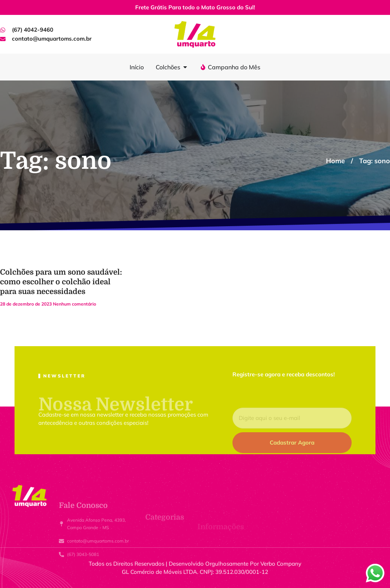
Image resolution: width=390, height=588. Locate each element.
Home (335, 161)
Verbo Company (281, 564)
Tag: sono (375, 161)
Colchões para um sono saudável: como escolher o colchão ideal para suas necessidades (61, 282)
